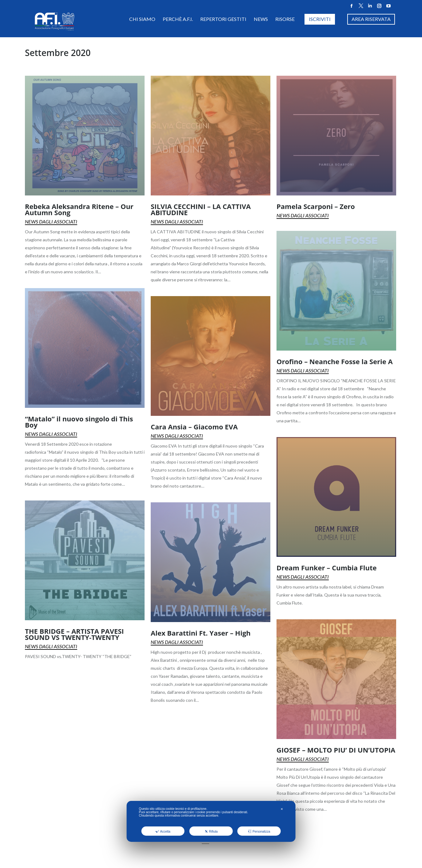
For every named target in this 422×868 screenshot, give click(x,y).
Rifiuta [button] (211, 831)
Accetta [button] (163, 831)
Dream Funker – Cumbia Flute (326, 568)
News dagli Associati (51, 221)
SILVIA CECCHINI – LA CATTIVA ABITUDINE (201, 209)
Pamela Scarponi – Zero (316, 206)
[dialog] (211, 821)
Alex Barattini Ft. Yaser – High (201, 633)
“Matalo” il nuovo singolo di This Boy (79, 422)
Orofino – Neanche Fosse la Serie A (335, 361)
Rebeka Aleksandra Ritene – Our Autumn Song (79, 209)
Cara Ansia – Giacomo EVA (194, 427)
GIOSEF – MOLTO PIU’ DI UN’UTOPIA (336, 750)
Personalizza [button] (259, 831)
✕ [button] (282, 809)
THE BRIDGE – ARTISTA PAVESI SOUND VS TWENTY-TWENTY (74, 634)
